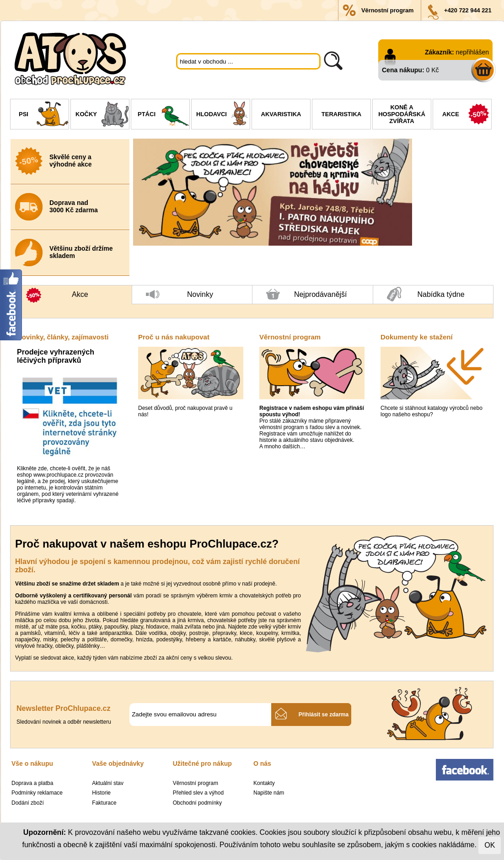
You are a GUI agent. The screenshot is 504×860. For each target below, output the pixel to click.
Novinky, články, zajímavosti (63, 337)
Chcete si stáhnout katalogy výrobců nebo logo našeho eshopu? (432, 411)
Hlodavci (223, 115)
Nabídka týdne (426, 295)
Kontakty (264, 783)
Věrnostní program (387, 10)
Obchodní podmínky (197, 803)
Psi (44, 115)
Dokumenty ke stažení (417, 337)
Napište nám (269, 793)
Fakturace (104, 803)
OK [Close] (490, 845)
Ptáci (164, 115)
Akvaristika (281, 114)
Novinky (180, 297)
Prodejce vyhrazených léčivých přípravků (56, 356)
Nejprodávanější (307, 296)
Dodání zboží (28, 803)
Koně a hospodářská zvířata (402, 114)
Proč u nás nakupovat (174, 337)
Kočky (102, 115)
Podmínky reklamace (37, 793)
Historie (101, 793)
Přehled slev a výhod (198, 793)
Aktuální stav (108, 783)
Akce (467, 115)
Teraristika (341, 114)
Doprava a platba (32, 783)
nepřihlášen (472, 52)
